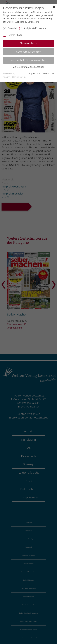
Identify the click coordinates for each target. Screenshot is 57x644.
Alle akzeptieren (28, 43)
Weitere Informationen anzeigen (29, 67)
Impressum (34, 73)
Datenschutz (48, 73)
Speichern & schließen (29, 52)
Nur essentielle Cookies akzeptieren (28, 60)
